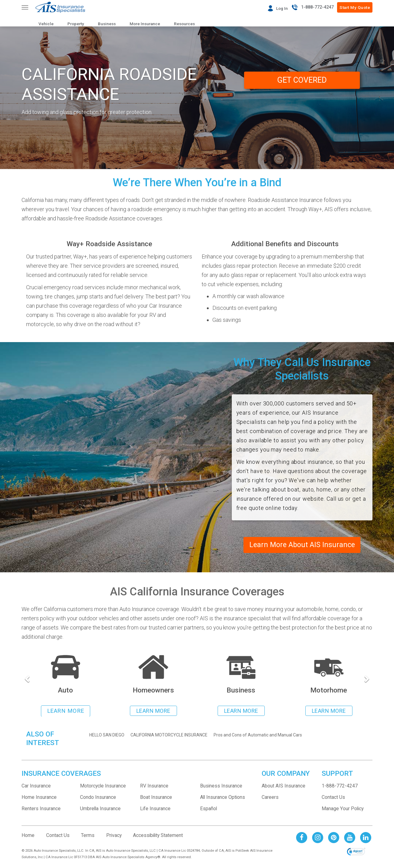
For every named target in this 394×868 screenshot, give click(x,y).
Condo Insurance (98, 798)
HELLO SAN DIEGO (107, 736)
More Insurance (145, 24)
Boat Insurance (156, 798)
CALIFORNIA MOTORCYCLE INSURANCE (169, 736)
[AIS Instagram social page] (318, 838)
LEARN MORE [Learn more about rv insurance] (329, 712)
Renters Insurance (41, 809)
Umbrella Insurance (100, 809)
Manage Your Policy (343, 809)
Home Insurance (39, 798)
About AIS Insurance (283, 786)
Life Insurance (155, 809)
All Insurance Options (223, 798)
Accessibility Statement (158, 836)
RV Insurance (154, 786)
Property (76, 24)
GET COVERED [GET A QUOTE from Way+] (302, 81)
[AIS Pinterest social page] (334, 838)
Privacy (114, 836)
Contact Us (333, 798)
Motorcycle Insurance (103, 786)
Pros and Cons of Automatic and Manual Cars (258, 736)
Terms (88, 836)
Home (28, 836)
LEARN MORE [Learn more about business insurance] (241, 712)
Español (209, 809)
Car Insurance (36, 786)
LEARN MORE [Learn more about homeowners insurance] (153, 712)
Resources (184, 24)
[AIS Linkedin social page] (366, 838)
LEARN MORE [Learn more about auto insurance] (66, 712)
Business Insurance (221, 786)
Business (107, 24)
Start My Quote (355, 7)
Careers (270, 798)
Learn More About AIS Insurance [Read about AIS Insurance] (302, 545)
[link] (356, 853)
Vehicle (46, 24)
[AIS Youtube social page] (350, 838)
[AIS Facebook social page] (302, 838)
